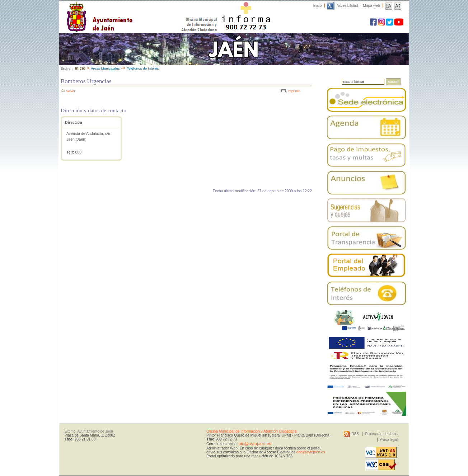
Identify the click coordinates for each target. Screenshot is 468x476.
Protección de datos (381, 434)
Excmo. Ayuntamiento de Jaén (89, 431)
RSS (355, 434)
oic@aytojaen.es (255, 444)
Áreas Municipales (105, 68)
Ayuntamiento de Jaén (131, 10)
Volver (71, 91)
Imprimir (294, 91)
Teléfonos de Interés (143, 68)
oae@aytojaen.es (311, 452)
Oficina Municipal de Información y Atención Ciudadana (251, 431)
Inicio (318, 6)
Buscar (393, 82)
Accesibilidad (347, 6)
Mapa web (371, 6)
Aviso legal (389, 440)
